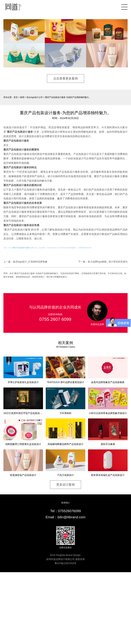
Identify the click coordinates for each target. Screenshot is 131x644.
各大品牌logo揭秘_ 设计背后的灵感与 (108, 262)
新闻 (22, 97)
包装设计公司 (56, 248)
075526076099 (69, 511)
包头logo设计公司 (35, 97)
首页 (16, 97)
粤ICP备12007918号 (65, 563)
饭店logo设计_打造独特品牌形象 (30, 262)
